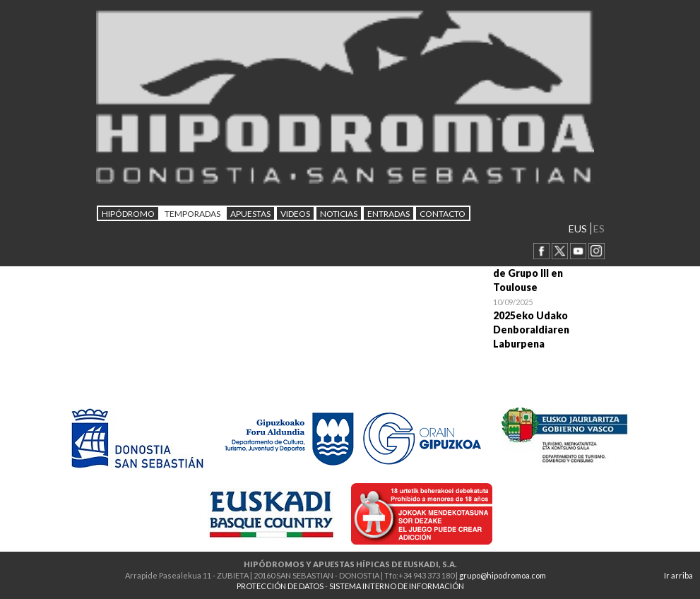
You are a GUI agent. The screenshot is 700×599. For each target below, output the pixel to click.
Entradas (388, 214)
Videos (295, 214)
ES (599, 229)
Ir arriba (678, 575)
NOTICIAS (339, 214)
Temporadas (192, 214)
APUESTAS (250, 214)
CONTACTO (443, 214)
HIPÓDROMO (128, 214)
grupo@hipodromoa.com (503, 575)
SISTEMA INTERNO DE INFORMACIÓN (397, 586)
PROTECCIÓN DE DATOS (280, 586)
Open (549, 323)
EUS (578, 229)
